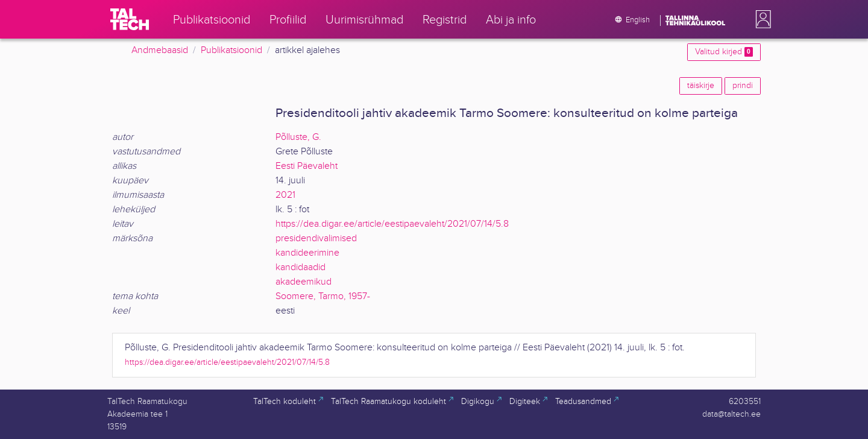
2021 (285, 195)
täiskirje (701, 86)
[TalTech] (130, 19)
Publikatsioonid (231, 50)
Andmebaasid (160, 50)
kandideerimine (307, 253)
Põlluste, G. (298, 137)
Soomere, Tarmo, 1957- (323, 296)
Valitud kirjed (724, 52)
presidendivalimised (316, 238)
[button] (761, 19)
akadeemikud (303, 282)
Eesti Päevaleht (307, 166)
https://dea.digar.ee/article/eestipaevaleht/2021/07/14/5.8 (392, 224)
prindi (743, 86)
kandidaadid (300, 267)
